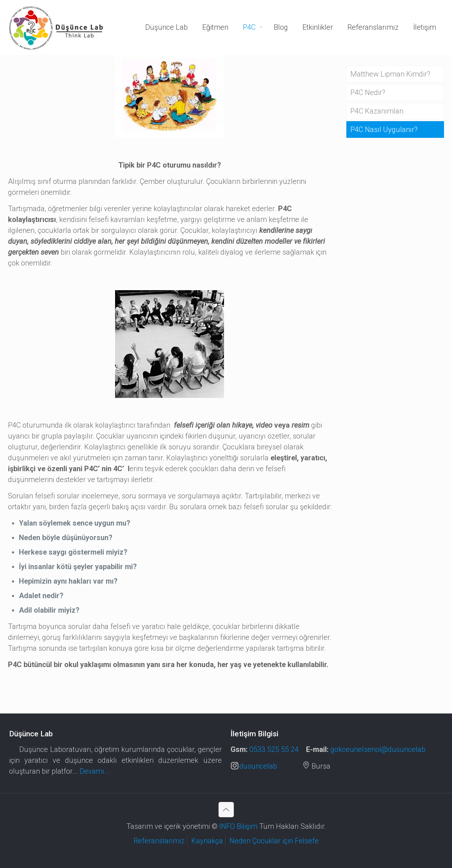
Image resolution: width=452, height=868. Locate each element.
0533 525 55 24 (274, 749)
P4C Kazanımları (377, 111)
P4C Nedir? (368, 92)
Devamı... (95, 771)
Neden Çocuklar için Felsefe (274, 841)
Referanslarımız (159, 841)
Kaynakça (207, 841)
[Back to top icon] (226, 810)
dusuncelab (254, 766)
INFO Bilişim (239, 826)
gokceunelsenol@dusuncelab (378, 749)
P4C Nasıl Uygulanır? (384, 129)
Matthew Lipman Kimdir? (390, 74)
